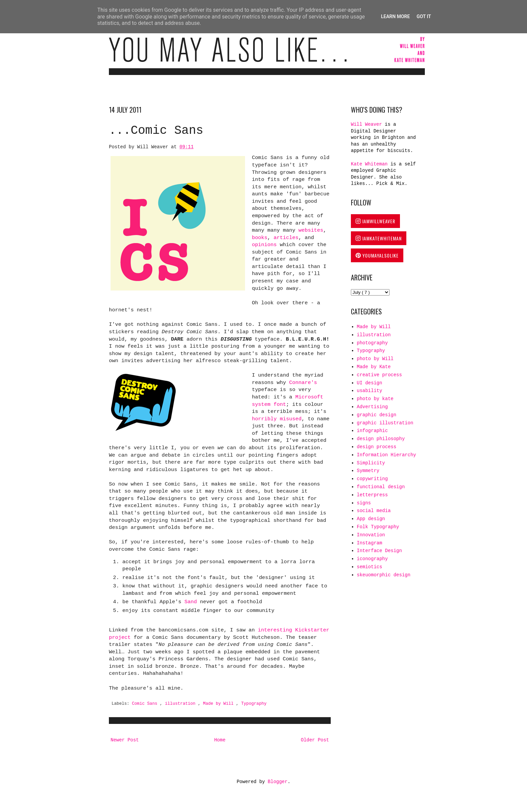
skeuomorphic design (384, 575)
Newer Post (125, 740)
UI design (370, 383)
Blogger (278, 782)
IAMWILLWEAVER (375, 221)
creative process (379, 375)
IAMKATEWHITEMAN (379, 238)
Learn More (395, 16)
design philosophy (381, 439)
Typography (254, 704)
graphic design (377, 415)
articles (286, 238)
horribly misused (277, 419)
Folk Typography (378, 527)
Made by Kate (374, 367)
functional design (381, 487)
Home (220, 740)
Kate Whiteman (369, 164)
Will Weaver (368, 124)
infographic (372, 431)
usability (370, 391)
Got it (424, 16)
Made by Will (219, 704)
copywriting (372, 479)
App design (371, 519)
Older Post (315, 740)
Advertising (372, 407)
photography (372, 343)
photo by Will (375, 359)
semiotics (370, 567)
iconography (372, 559)
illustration (181, 704)
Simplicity (371, 463)
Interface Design (379, 551)
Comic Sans (146, 704)
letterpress (372, 495)
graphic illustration (385, 423)
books (259, 238)
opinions (264, 245)
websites (311, 230)
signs (364, 503)
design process (377, 447)
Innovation (371, 535)
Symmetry (368, 471)
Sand (191, 602)
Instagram (370, 543)
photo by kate (375, 399)
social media (374, 511)
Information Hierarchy (387, 455)
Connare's (303, 383)
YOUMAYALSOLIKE (377, 255)
